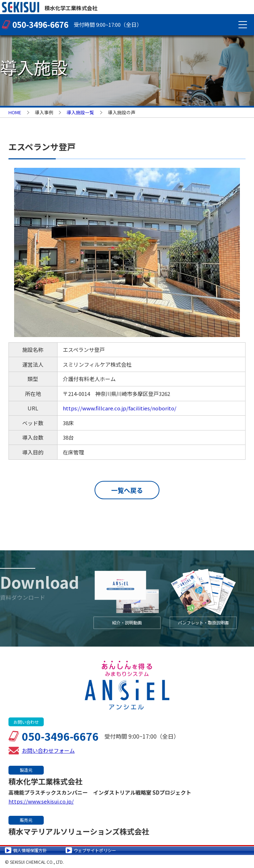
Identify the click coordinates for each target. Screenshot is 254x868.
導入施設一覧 (80, 112)
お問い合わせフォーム (48, 749)
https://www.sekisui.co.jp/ (41, 800)
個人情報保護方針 (30, 849)
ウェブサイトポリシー (95, 849)
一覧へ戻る (127, 490)
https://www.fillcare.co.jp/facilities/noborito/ (120, 408)
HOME (15, 112)
